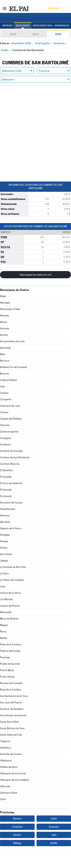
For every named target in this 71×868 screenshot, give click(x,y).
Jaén (54, 835)
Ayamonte (5, 348)
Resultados (23, 26)
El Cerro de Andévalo (11, 483)
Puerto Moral (7, 670)
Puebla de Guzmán (10, 664)
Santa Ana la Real (9, 722)
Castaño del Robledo (11, 419)
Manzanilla (6, 612)
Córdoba (17, 827)
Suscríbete (54, 8)
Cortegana (6, 438)
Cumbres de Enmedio (11, 451)
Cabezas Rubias (8, 380)
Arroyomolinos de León (12, 341)
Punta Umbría (7, 677)
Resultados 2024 (43, 26)
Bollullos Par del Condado (14, 367)
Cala (2, 386)
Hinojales (5, 535)
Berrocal (5, 361)
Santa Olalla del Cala (11, 735)
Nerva (3, 632)
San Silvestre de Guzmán (13, 715)
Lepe (3, 586)
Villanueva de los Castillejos (15, 780)
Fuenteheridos (8, 509)
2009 (58, 34)
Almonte (4, 316)
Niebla (3, 638)
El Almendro (6, 470)
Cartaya (4, 412)
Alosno (4, 322)
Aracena (5, 328)
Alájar (3, 296)
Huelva (4, 548)
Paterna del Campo (10, 651)
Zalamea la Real (9, 793)
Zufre (3, 799)
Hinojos (4, 541)
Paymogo (5, 657)
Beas (3, 354)
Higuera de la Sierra (11, 528)
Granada (54, 827)
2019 (13, 34)
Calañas (4, 393)
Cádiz (54, 818)
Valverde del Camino (11, 754)
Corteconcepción (9, 432)
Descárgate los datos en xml (35, 275)
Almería (17, 818)
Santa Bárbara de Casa (12, 728)
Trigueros (5, 741)
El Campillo (6, 477)
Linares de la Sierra (10, 593)
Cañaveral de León (10, 406)
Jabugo (4, 561)
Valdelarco (6, 748)
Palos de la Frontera (11, 644)
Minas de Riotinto (9, 619)
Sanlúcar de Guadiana (12, 709)
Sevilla (54, 843)
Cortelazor (6, 445)
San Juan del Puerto (11, 702)
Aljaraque (5, 303)
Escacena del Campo (11, 503)
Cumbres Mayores (10, 464)
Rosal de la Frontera (11, 690)
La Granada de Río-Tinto (13, 567)
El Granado (6, 490)
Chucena (5, 425)
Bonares (4, 374)
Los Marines (6, 599)
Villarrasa (5, 786)
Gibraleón (5, 522)
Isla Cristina (6, 554)
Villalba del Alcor (9, 767)
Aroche (4, 335)
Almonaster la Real (10, 309)
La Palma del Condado (12, 580)
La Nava (4, 574)
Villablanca (6, 761)
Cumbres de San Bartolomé (15, 457)
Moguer (4, 625)
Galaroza (5, 515)
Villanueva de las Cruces (13, 773)
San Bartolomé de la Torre (14, 696)
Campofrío (6, 399)
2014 (35, 34)
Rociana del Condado (11, 683)
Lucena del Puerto (10, 606)
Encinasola (6, 496)
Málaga (17, 843)
